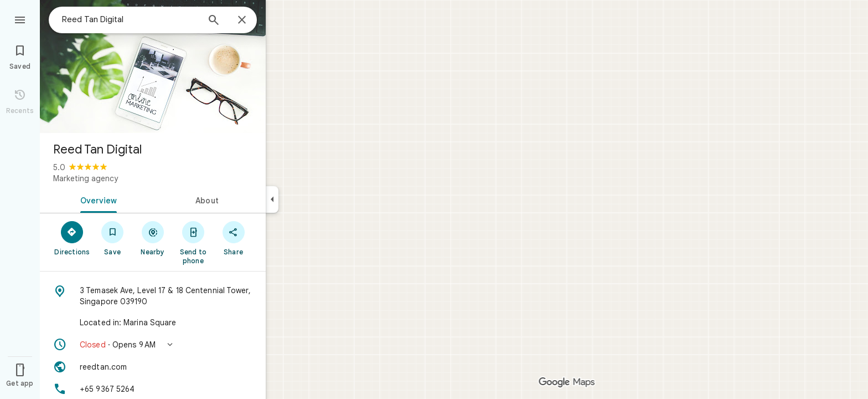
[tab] (96, 199)
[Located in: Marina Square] (153, 323)
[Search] (214, 21)
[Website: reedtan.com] (153, 367)
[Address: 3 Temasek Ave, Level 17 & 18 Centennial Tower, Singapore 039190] (153, 296)
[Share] (233, 238)
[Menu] (20, 19)
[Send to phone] (193, 242)
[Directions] (72, 238)
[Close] (242, 21)
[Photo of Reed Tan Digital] (153, 66)
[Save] (113, 238)
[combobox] (130, 19)
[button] (153, 345)
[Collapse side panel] (272, 199)
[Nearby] (153, 238)
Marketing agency (86, 178)
